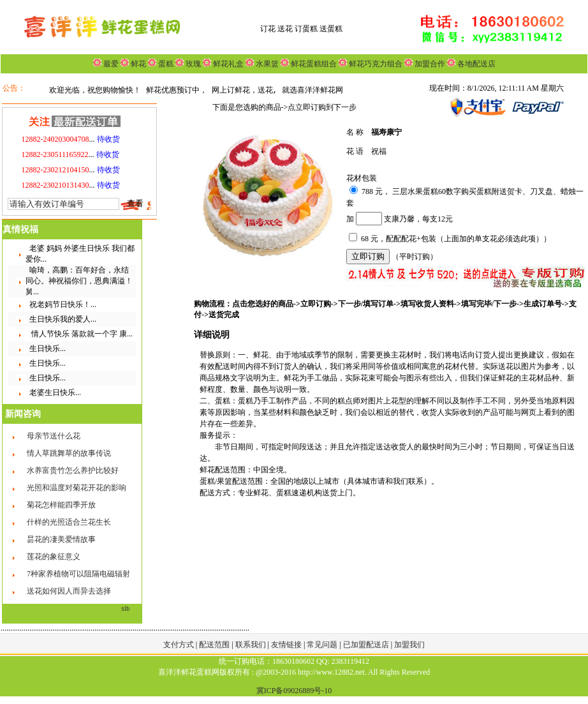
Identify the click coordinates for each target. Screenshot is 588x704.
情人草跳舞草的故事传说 (69, 453)
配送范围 (214, 645)
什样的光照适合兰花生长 (69, 522)
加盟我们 (409, 645)
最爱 (111, 64)
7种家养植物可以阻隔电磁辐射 (78, 574)
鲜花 (137, 64)
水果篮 (267, 64)
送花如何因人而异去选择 (69, 591)
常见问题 (323, 645)
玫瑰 (192, 64)
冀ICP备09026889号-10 (294, 691)
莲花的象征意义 (54, 557)
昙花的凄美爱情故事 (61, 539)
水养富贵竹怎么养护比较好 (73, 470)
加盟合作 (429, 64)
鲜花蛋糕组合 (313, 64)
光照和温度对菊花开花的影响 (77, 488)
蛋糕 (165, 64)
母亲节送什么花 (54, 436)
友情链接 (287, 645)
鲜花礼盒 (227, 64)
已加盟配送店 (367, 645)
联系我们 (252, 645)
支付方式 (180, 645)
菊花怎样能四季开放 (61, 505)
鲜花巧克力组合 (375, 64)
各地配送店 (476, 64)
